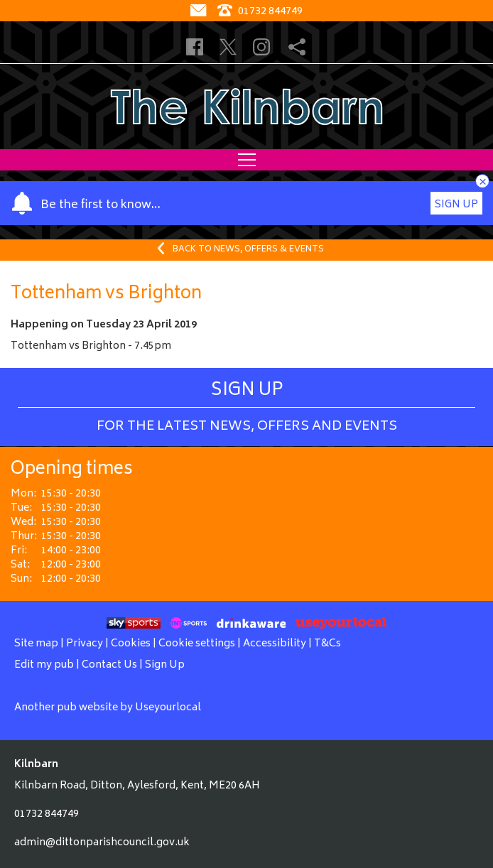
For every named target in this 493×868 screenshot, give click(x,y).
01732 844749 (47, 814)
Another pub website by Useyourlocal (108, 708)
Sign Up (456, 205)
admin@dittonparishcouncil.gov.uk (102, 843)
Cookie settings (197, 644)
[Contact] (200, 12)
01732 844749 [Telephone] (260, 12)
